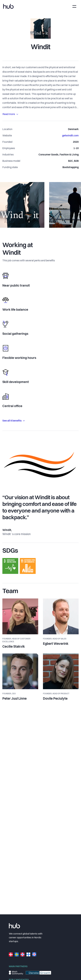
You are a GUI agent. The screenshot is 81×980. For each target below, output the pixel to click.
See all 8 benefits (14, 421)
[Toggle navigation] (74, 6)
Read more (10, 114)
